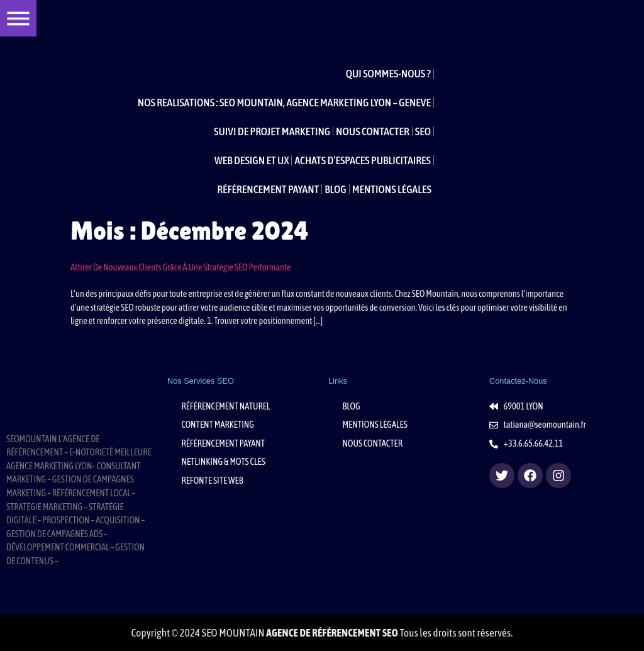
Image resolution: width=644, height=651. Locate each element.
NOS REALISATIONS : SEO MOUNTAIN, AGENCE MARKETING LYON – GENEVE (284, 103)
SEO (423, 131)
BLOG (335, 189)
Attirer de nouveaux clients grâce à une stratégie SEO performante (181, 267)
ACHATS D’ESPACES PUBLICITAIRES (363, 160)
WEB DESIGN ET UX (252, 160)
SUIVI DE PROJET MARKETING (272, 131)
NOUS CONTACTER (373, 131)
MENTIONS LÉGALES (392, 189)
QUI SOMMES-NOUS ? (388, 74)
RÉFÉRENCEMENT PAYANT (268, 189)
